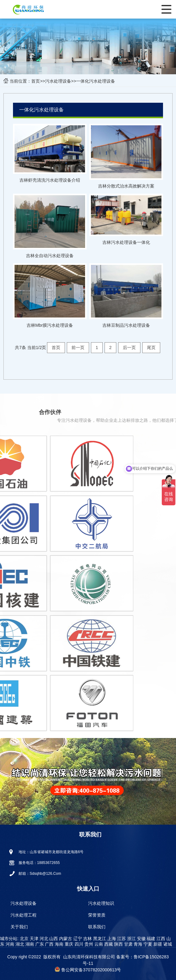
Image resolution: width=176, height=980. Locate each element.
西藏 (108, 944)
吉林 (87, 939)
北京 (24, 939)
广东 (39, 944)
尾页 (151, 348)
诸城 (167, 944)
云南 (98, 944)
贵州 (88, 944)
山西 (53, 939)
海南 (58, 944)
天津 (33, 939)
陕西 (118, 944)
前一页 (78, 348)
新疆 (157, 944)
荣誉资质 (97, 915)
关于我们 (19, 927)
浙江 (131, 939)
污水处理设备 (58, 81)
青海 (138, 944)
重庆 (68, 944)
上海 (111, 939)
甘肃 (128, 944)
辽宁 (77, 939)
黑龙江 (99, 939)
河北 (43, 939)
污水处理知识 (101, 903)
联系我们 (97, 927)
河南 (9, 944)
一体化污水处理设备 (96, 81)
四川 (78, 944)
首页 (36, 81)
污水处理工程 (24, 915)
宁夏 (147, 944)
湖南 (29, 944)
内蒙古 (65, 939)
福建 (151, 939)
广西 (49, 944)
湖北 (19, 944)
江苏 (121, 939)
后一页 (129, 348)
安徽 (141, 939)
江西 (160, 939)
